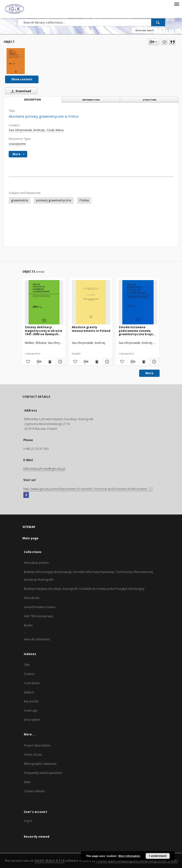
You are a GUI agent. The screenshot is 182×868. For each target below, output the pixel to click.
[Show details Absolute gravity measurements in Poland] (107, 362)
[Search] (158, 22)
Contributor (32, 683)
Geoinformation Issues (40, 607)
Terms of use (33, 755)
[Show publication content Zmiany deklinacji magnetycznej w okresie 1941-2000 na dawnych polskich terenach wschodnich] (50, 362)
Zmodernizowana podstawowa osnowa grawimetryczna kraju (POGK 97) (136, 331)
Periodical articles (36, 563)
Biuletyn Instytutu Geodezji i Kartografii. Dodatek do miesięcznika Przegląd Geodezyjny (84, 589)
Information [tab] (91, 100)
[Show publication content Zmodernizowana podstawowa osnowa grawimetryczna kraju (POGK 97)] (143, 362)
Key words (31, 701)
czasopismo (17, 144)
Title (27, 665)
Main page (30, 538)
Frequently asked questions (43, 773)
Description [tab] (32, 100)
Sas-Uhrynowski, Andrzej (27, 130)
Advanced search (145, 30)
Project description (37, 745)
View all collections (37, 639)
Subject (29, 692)
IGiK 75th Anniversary (39, 616)
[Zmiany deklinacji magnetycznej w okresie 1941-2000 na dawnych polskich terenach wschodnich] (44, 302)
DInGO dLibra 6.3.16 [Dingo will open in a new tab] (50, 861)
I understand (158, 856)
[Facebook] (26, 495)
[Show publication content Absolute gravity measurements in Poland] (97, 362)
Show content (22, 79)
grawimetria (19, 200)
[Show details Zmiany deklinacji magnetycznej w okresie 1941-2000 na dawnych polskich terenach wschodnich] (60, 362)
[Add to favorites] (164, 42)
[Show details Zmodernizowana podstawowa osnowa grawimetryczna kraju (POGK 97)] (154, 362)
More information (129, 856)
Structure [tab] (149, 100)
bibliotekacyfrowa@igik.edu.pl (44, 469)
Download (20, 91)
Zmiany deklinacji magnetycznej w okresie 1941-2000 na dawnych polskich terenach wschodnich (44, 331)
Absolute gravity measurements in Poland (91, 329)
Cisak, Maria (55, 130)
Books (28, 625)
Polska (84, 200)
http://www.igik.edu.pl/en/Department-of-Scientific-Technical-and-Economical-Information (88, 489)
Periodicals (32, 598)
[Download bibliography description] (39, 362)
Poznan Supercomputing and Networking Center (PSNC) (137, 861)
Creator (29, 674)
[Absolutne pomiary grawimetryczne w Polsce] (16, 61)
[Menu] (176, 4)
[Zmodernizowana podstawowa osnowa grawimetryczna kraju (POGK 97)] (138, 302)
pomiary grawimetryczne (54, 200)
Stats (27, 782)
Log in (28, 821)
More (149, 373)
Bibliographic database (40, 764)
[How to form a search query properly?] (162, 30)
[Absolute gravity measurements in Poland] (91, 302)
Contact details (34, 791)
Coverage (31, 710)
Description (32, 720)
